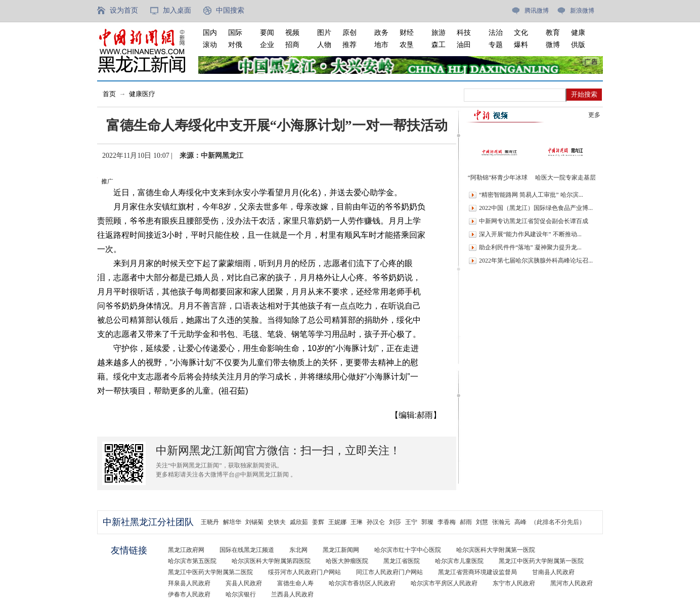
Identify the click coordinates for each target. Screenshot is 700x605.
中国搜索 (230, 10)
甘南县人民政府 (553, 572)
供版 (578, 45)
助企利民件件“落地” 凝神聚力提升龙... (530, 247)
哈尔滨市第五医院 (192, 561)
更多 (594, 115)
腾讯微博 (537, 11)
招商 (292, 45)
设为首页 (124, 10)
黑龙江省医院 (402, 561)
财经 (407, 33)
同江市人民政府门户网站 (389, 572)
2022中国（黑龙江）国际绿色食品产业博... (536, 208)
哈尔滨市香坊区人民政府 (362, 583)
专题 (496, 45)
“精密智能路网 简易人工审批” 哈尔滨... (531, 195)
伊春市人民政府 (189, 594)
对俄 (235, 45)
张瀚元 (501, 522)
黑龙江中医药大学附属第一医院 (541, 561)
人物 (324, 45)
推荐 (349, 45)
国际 (235, 33)
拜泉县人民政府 (189, 583)
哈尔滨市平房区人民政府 (444, 583)
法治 (496, 33)
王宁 (411, 522)
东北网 (298, 550)
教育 (553, 33)
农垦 (407, 45)
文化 (521, 33)
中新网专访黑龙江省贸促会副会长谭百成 (534, 221)
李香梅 (447, 522)
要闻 (267, 33)
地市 (381, 45)
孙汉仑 (376, 522)
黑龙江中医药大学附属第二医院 (210, 572)
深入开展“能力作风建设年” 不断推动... (530, 234)
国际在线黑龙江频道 (247, 550)
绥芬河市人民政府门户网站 (304, 572)
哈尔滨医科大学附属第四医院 (271, 561)
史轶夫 (277, 522)
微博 (553, 45)
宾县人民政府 (244, 583)
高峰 (520, 522)
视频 (292, 33)
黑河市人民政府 (572, 583)
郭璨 (427, 522)
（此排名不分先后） (558, 522)
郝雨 (466, 522)
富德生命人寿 (295, 583)
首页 (109, 94)
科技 (464, 33)
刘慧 (482, 522)
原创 (349, 33)
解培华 (232, 522)
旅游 (439, 33)
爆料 (521, 45)
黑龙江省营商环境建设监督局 (477, 572)
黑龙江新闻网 (341, 550)
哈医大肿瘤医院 (347, 561)
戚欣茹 (299, 522)
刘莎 (395, 522)
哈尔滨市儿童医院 (459, 561)
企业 (267, 45)
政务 (381, 33)
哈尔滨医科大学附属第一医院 (496, 550)
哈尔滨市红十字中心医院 (408, 550)
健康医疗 (142, 94)
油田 (464, 45)
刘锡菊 (254, 522)
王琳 (357, 522)
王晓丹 (210, 522)
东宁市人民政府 (514, 583)
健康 (578, 33)
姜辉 (318, 522)
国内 (210, 33)
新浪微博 (582, 11)
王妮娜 (337, 522)
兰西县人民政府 (292, 594)
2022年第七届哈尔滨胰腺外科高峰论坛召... (536, 261)
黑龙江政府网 (186, 550)
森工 (439, 45)
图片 (324, 33)
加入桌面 (177, 10)
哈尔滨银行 (241, 594)
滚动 (210, 45)
